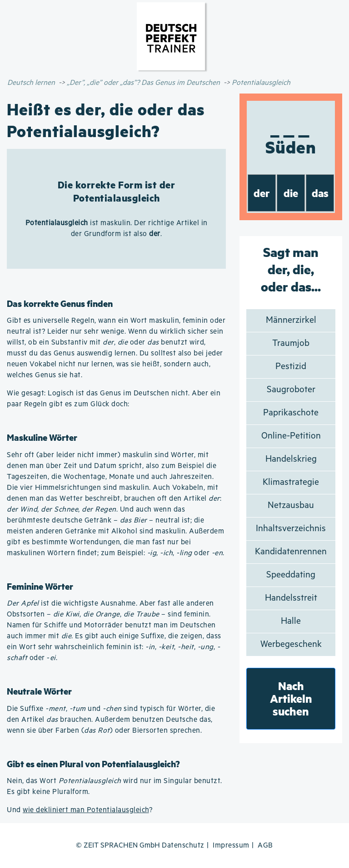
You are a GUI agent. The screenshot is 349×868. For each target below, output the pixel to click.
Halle (291, 621)
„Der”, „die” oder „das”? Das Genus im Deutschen (143, 83)
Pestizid (291, 367)
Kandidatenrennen (291, 552)
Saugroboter (291, 390)
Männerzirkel (291, 320)
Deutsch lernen (31, 83)
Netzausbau (291, 506)
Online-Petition (291, 436)
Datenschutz (183, 846)
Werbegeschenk (291, 644)
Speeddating (291, 575)
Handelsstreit (291, 598)
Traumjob (291, 343)
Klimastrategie (291, 482)
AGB (265, 846)
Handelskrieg (291, 459)
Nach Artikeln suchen (291, 698)
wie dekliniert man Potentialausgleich (86, 810)
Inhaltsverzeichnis (291, 529)
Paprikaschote (291, 413)
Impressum (231, 846)
